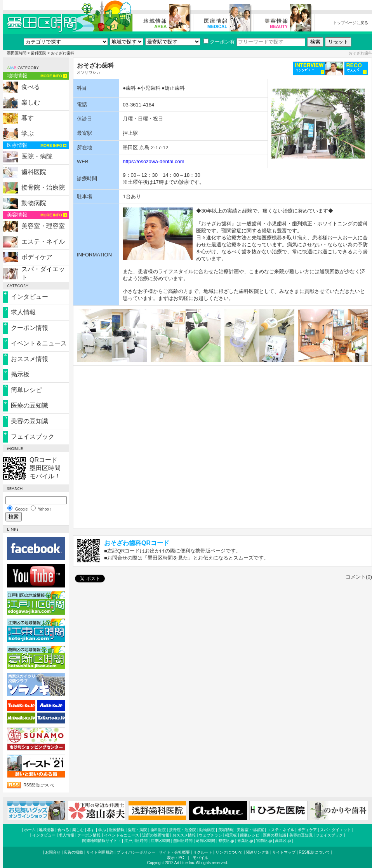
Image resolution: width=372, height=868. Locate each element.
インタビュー (30, 297)
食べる (31, 87)
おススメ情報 (30, 359)
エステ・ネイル (43, 241)
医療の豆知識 (30, 405)
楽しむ (31, 102)
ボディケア (37, 257)
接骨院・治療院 (43, 187)
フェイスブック (33, 437)
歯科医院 (38, 53)
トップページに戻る (351, 23)
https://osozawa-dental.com (153, 161)
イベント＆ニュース (39, 343)
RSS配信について (39, 785)
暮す (28, 118)
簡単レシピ (26, 390)
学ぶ (28, 133)
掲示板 (20, 374)
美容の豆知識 (30, 421)
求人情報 (23, 312)
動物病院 (34, 203)
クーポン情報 (30, 328)
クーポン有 (219, 42)
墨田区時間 (17, 53)
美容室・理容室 (43, 226)
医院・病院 (37, 156)
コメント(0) (359, 577)
